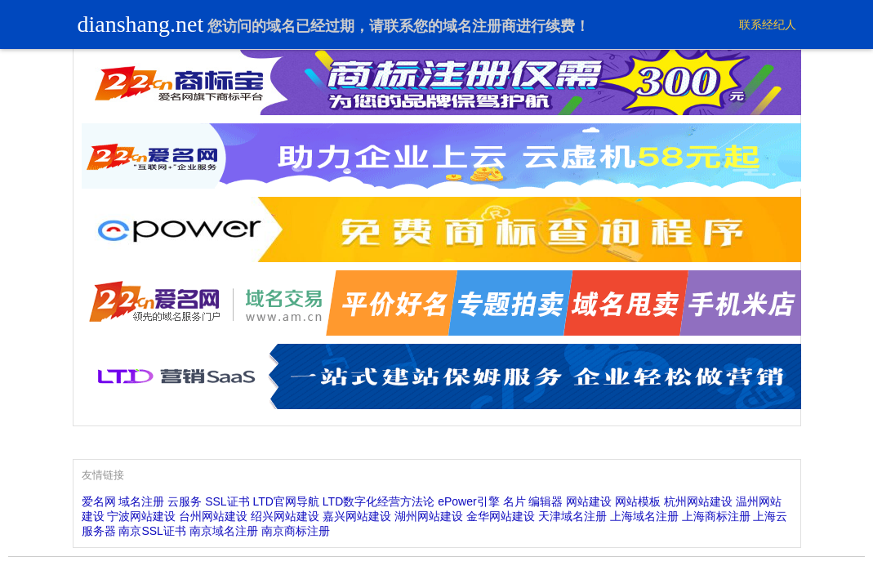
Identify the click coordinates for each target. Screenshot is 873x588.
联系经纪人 (768, 24)
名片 (514, 501)
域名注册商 (479, 26)
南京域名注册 (224, 531)
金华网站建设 (501, 516)
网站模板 (638, 501)
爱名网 (99, 501)
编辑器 (546, 501)
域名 (281, 26)
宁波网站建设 (141, 516)
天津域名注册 (572, 516)
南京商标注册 (296, 531)
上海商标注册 (716, 516)
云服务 (185, 501)
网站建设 (589, 501)
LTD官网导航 (286, 501)
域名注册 (141, 501)
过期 (340, 26)
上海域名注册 (644, 516)
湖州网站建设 (429, 516)
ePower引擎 (468, 501)
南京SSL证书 (152, 531)
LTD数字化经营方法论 (379, 501)
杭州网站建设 (698, 501)
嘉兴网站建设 (357, 516)
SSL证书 (227, 501)
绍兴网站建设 (285, 516)
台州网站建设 (213, 516)
